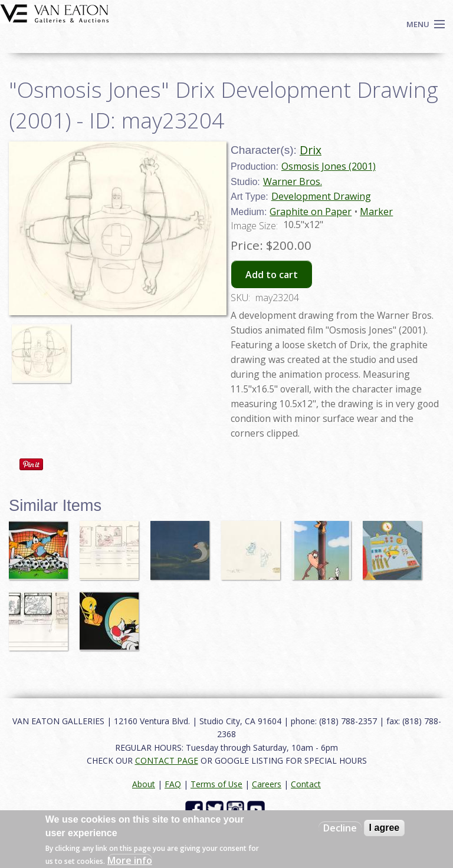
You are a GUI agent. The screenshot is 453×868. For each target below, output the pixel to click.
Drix (311, 150)
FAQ (173, 784)
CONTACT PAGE (167, 760)
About (144, 784)
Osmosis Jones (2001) (329, 166)
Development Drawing (321, 196)
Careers (267, 784)
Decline (340, 828)
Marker (376, 212)
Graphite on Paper (311, 212)
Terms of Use (216, 784)
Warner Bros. (293, 181)
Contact (306, 784)
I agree (385, 828)
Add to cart (272, 275)
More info (130, 860)
